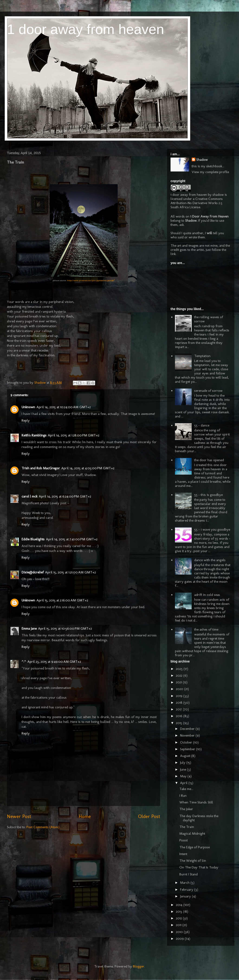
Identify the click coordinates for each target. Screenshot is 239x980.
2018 (180, 703)
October (187, 742)
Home (85, 816)
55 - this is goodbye (208, 495)
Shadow (202, 160)
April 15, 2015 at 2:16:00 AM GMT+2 (62, 600)
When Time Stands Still (196, 802)
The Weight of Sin (193, 861)
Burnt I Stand (189, 874)
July (183, 762)
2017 (179, 709)
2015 (179, 723)
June (184, 769)
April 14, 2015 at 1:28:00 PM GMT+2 (74, 435)
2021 (179, 682)
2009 (180, 939)
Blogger (139, 966)
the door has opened (209, 460)
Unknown (28, 407)
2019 (180, 696)
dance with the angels (210, 560)
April (184, 783)
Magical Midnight (192, 834)
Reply (26, 420)
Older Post (149, 816)
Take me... (186, 789)
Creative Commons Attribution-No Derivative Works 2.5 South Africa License (197, 203)
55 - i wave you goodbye (212, 529)
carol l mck (29, 496)
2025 (180, 669)
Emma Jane (29, 628)
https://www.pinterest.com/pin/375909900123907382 (90, 280)
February (187, 890)
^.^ (24, 662)
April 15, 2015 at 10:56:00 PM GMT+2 (65, 628)
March (185, 883)
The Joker (186, 809)
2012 (179, 918)
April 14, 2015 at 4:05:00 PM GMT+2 (88, 468)
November (188, 735)
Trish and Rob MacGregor (41, 468)
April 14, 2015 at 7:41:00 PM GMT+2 (72, 539)
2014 (180, 905)
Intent (183, 854)
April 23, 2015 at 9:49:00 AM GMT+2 (54, 662)
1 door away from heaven (86, 29)
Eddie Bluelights (33, 539)
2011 (179, 925)
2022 (180, 675)
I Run (183, 796)
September (188, 749)
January (186, 896)
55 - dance (202, 425)
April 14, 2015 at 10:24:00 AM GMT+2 (64, 407)
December (188, 729)
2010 (180, 932)
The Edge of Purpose (195, 847)
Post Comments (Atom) (43, 827)
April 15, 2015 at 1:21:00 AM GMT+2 (70, 572)
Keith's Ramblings (34, 435)
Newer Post (19, 816)
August (186, 756)
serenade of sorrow (208, 391)
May (184, 776)
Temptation (202, 356)
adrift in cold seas (207, 595)
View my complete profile (210, 172)
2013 (179, 912)
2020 (180, 689)
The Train (187, 827)
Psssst (184, 840)
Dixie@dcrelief (33, 572)
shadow (218, 195)
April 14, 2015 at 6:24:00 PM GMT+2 (65, 496)
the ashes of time (206, 629)
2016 (180, 716)
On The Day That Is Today (199, 867)
